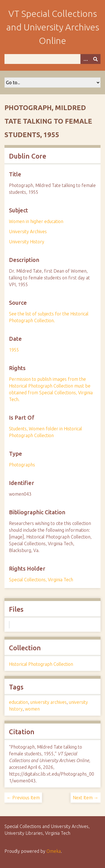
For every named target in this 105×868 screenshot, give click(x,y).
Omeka (54, 851)
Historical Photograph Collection (41, 664)
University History (27, 242)
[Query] (53, 59)
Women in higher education (36, 221)
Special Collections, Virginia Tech (41, 580)
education (18, 702)
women (32, 709)
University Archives (28, 232)
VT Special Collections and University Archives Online (53, 27)
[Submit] (95, 59)
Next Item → (86, 798)
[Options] (85, 59)
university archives (48, 702)
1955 (14, 350)
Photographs (22, 465)
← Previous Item (23, 798)
